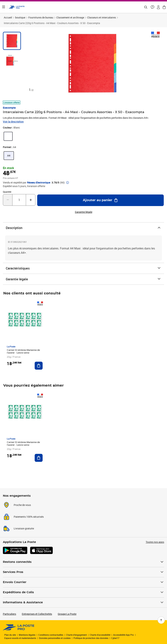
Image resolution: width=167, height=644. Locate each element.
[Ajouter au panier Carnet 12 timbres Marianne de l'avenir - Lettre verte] (39, 366)
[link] (8, 136)
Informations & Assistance (83, 602)
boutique (20, 17)
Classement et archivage (70, 17)
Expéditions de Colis (83, 592)
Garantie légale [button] (84, 212)
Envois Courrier (83, 582)
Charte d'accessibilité (100, 635)
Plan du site (10, 635)
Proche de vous (22, 505)
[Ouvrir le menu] (4, 7)
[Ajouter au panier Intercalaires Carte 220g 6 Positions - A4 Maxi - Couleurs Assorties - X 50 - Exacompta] (100, 200)
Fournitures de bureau (41, 17)
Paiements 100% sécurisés (29, 517)
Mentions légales (27, 635)
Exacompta (9, 108)
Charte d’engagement (76, 635)
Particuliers (9, 614)
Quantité (7, 192)
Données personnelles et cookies (55, 638)
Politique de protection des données (91, 638)
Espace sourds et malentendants (20, 638)
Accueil (8, 17)
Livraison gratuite (24, 528)
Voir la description (13, 122)
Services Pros (83, 572)
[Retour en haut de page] (161, 620)
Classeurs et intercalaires (102, 17)
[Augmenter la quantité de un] (31, 200)
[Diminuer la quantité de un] (8, 200)
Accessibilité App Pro (123, 635)
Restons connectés (83, 562)
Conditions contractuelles (51, 635)
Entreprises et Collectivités (37, 614)
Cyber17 (115, 638)
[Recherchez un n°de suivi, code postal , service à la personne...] (146, 7)
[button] (153, 7)
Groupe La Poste (67, 614)
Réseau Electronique (39, 183)
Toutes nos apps (155, 542)
